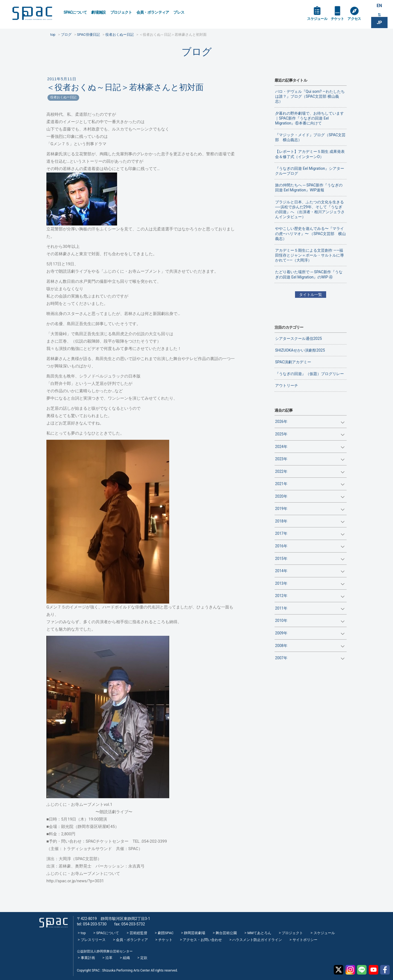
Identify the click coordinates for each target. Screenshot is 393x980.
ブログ (197, 52)
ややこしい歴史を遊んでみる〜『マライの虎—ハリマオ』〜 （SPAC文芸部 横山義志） (310, 233)
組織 (126, 958)
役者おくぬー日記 (63, 97)
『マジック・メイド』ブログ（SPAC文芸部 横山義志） (310, 137)
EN (379, 6)
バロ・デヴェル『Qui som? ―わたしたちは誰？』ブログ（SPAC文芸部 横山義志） (310, 96)
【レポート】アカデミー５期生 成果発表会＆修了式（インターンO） (310, 154)
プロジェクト (121, 12)
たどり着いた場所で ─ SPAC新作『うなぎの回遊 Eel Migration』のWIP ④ (309, 274)
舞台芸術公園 (226, 933)
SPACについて (75, 12)
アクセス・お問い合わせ (202, 940)
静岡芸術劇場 (195, 933)
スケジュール (318, 20)
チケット (339, 20)
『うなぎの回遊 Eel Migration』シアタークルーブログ (310, 171)
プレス (179, 12)
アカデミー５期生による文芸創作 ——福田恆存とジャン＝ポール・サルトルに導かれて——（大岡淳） (309, 255)
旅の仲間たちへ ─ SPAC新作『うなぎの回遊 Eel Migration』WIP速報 (309, 188)
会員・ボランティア (153, 12)
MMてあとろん (259, 933)
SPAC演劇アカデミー (293, 362)
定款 (144, 958)
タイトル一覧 (311, 295)
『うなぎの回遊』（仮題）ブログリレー (309, 374)
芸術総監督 (139, 933)
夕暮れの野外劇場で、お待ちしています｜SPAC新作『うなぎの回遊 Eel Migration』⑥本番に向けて (309, 118)
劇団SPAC (166, 933)
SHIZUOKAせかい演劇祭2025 (300, 350)
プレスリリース (93, 940)
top (83, 933)
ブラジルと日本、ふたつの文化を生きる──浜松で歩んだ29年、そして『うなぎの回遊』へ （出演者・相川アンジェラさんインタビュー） (310, 210)
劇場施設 (98, 12)
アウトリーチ (287, 385)
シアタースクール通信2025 (298, 338)
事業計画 (88, 958)
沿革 (109, 958)
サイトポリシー (305, 940)
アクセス (357, 20)
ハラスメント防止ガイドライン (257, 940)
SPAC (34, 14)
